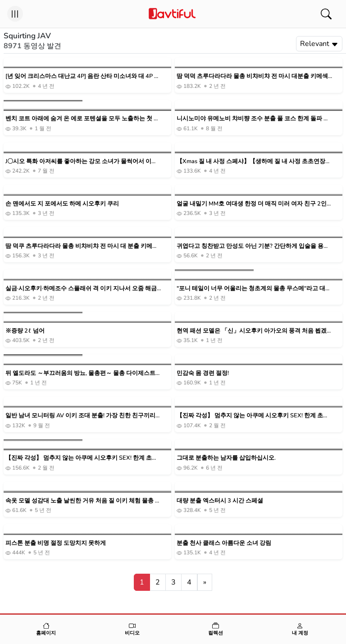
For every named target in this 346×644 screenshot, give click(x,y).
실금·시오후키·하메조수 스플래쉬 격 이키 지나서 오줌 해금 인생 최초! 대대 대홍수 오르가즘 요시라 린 (81, 289)
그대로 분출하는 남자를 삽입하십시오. (226, 458)
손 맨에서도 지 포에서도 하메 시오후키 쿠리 (62, 204)
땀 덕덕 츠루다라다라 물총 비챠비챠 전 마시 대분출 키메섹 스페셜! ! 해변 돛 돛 (252, 76)
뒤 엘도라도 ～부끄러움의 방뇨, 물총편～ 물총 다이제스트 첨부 (80, 373)
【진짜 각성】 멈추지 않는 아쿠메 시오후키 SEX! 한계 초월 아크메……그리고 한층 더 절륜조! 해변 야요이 (253, 416)
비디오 (132, 629)
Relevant (319, 44)
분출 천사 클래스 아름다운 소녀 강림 (224, 543)
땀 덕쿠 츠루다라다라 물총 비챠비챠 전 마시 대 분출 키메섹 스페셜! (82, 246)
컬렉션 (216, 629)
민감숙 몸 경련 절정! (203, 373)
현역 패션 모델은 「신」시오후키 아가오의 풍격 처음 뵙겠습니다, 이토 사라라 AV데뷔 (252, 331)
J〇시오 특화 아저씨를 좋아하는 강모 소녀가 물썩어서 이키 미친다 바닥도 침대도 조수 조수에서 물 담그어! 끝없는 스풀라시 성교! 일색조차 (82, 162)
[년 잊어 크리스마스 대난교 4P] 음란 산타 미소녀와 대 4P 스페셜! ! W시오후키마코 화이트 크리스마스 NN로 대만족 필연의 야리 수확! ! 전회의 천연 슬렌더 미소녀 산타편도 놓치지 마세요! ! (83, 76)
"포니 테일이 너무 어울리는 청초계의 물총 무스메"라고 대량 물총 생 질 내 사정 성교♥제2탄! (254, 289)
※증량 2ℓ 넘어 (25, 331)
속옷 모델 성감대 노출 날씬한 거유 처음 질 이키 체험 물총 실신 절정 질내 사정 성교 (83, 501)
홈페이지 (46, 629)
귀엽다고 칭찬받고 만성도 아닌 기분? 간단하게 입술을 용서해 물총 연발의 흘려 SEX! (253, 246)
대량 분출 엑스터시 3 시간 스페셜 (220, 501)
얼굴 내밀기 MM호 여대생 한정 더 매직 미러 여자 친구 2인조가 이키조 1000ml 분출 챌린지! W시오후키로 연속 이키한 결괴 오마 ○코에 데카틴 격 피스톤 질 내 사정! (254, 204)
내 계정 (300, 629)
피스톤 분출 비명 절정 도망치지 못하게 (56, 543)
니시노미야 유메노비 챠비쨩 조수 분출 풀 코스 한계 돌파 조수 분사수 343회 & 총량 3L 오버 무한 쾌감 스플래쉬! (253, 119)
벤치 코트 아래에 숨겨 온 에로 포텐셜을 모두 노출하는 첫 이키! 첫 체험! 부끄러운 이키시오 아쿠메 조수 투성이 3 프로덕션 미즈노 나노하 (82, 119)
